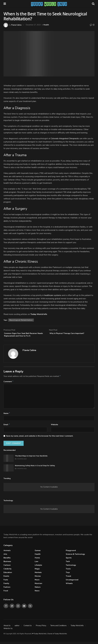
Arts (5, 556)
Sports (69, 560)
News (37, 593)
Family (6, 586)
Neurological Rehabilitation (21, 320)
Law (36, 564)
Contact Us (28, 628)
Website (54, 427)
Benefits (7, 560)
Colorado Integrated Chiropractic (65, 139)
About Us (7, 628)
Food (6, 593)
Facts (6, 582)
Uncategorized (72, 582)
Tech (68, 564)
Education (8, 575)
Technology (71, 567)
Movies (38, 578)
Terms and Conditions (58, 628)
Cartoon (7, 567)
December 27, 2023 (33, 25)
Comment (9, 383)
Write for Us (8, 631)
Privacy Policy (41, 628)
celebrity (7, 571)
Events (6, 578)
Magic (37, 571)
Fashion (7, 589)
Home (37, 560)
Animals (7, 553)
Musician (38, 586)
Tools (68, 571)
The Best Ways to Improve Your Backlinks (31, 458)
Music (37, 582)
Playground (71, 553)
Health (46, 25)
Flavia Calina (16, 25)
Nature (38, 589)
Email (7, 427)
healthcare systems (53, 295)
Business (7, 564)
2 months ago (21, 461)
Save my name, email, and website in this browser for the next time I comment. (40, 438)
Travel (68, 578)
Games (38, 553)
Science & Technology (75, 556)
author (17, 628)
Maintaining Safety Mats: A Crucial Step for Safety (35, 468)
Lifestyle (38, 567)
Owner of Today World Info (57, 636)
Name (7, 415)
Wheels (69, 586)
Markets (38, 575)
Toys (68, 575)
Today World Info (77, 628)
